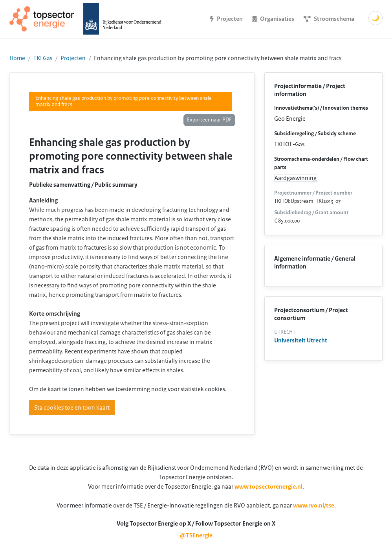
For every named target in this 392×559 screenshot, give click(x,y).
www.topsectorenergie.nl (268, 487)
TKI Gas (43, 58)
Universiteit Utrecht (301, 340)
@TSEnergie (196, 535)
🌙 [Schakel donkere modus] (376, 18)
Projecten (73, 58)
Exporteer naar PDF (209, 120)
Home (17, 58)
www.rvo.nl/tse (314, 506)
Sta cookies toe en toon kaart (72, 408)
